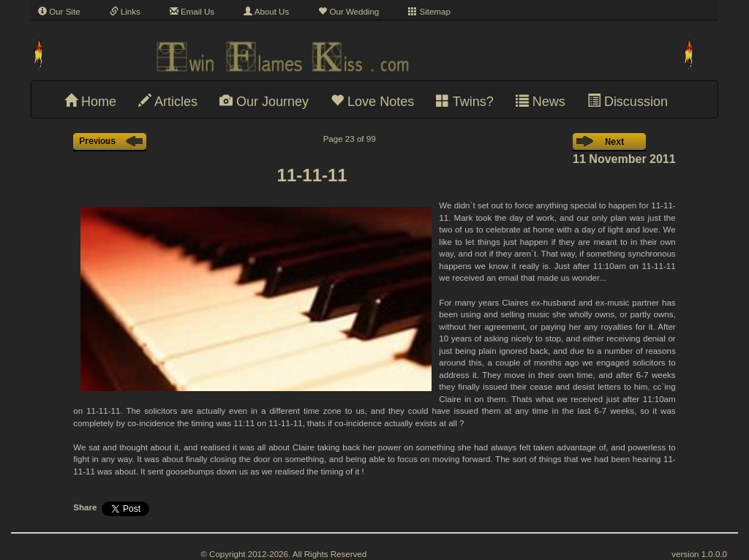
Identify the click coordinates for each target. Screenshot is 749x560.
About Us (266, 12)
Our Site (59, 12)
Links (125, 12)
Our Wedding (349, 12)
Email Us (192, 12)
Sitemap (429, 12)
